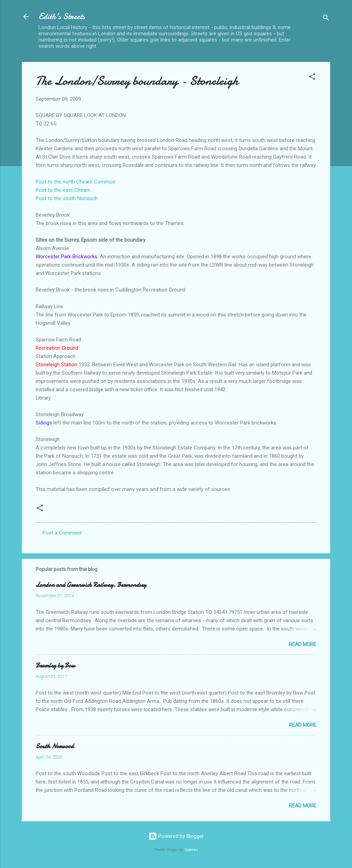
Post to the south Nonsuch (67, 198)
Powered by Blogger (176, 836)
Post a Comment (62, 533)
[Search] (326, 19)
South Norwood (55, 746)
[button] (312, 78)
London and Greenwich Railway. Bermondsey (91, 585)
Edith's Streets (62, 16)
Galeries (191, 850)
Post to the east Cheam (63, 190)
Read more (303, 644)
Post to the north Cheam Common (76, 182)
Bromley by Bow (55, 666)
